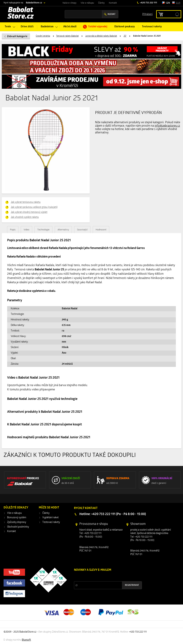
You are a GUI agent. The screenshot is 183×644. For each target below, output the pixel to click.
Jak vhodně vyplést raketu (25, 217)
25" (125, 36)
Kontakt (113, 3)
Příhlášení (147, 14)
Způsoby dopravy (17, 522)
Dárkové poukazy (125, 27)
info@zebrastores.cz (167, 126)
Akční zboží (70, 27)
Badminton (47, 27)
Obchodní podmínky (18, 527)
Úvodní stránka (43, 36)
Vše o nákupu (87, 3)
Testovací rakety (152, 27)
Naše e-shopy (70, 3)
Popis (13, 230)
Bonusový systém (17, 518)
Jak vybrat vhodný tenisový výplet (29, 212)
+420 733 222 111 (148, 3)
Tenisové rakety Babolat (67, 36)
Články (101, 3)
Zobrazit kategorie (17, 37)
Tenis (8, 27)
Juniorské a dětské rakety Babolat (101, 36)
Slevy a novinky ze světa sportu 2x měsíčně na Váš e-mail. (105, 577)
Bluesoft (26, 640)
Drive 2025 (27, 27)
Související (82, 230)
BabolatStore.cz (34, 3)
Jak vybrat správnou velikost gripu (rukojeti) (34, 207)
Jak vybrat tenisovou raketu (26, 202)
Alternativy (63, 230)
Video (26, 230)
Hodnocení (101, 230)
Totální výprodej (98, 27)
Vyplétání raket (50, 518)
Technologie (43, 230)
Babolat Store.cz (21, 14)
